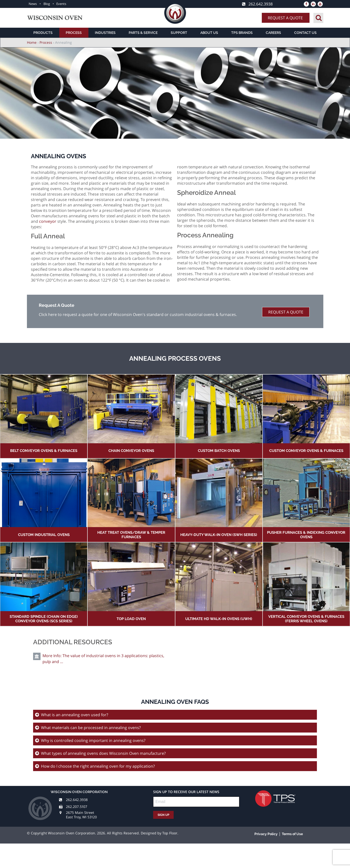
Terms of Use (292, 834)
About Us (209, 33)
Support (179, 33)
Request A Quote (285, 18)
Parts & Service (143, 33)
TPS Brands (242, 33)
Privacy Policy (266, 834)
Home (32, 42)
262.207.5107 (77, 807)
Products (43, 33)
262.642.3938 (77, 800)
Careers (273, 33)
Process (74, 33)
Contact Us (305, 33)
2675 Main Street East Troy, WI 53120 (81, 815)
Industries (105, 33)
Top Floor (170, 833)
